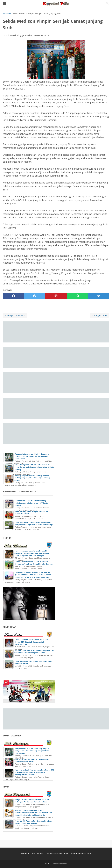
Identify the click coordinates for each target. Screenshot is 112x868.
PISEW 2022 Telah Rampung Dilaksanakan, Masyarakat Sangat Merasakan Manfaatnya (34, 523)
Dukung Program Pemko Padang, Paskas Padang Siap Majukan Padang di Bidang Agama (32, 478)
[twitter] (35, 296)
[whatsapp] (77, 296)
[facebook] (14, 296)
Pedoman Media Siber (81, 854)
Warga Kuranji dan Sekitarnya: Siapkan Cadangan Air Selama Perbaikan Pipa (32, 801)
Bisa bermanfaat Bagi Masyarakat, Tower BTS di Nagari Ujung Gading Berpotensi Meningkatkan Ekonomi (34, 772)
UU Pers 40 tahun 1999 (57, 854)
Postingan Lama (99, 315)
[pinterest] (56, 296)
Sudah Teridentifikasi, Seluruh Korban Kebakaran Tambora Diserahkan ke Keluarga (34, 563)
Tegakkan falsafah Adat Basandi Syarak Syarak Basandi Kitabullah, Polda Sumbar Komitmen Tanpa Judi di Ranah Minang (33, 575)
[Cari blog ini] (107, 4)
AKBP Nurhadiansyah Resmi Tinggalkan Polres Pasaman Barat (32, 760)
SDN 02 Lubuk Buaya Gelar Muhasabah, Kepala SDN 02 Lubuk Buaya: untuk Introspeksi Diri (31, 642)
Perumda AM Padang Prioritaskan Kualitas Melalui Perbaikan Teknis (33, 822)
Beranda (25, 854)
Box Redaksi (37, 854)
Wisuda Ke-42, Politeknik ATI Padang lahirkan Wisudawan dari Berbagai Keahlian (34, 652)
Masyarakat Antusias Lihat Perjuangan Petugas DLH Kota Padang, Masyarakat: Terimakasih (32, 456)
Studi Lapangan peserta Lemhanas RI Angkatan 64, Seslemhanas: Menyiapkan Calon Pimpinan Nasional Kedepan (32, 553)
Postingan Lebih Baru (15, 315)
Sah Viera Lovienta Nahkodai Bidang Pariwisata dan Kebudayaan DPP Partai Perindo (32, 503)
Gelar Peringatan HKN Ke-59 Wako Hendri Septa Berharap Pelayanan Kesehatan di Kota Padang (34, 467)
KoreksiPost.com (60, 864)
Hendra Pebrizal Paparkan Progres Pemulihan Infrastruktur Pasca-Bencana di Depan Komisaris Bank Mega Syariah (33, 813)
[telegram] (98, 296)
